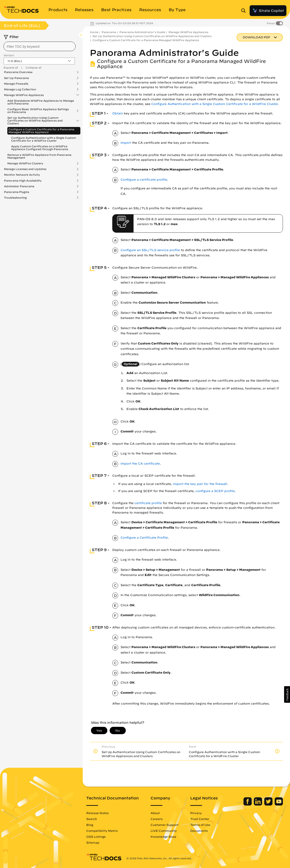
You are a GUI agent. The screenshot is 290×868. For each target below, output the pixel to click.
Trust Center (200, 819)
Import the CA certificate (140, 464)
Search (92, 819)
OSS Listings (96, 837)
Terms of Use (200, 825)
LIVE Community (164, 831)
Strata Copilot (268, 11)
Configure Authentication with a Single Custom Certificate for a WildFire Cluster (43, 139)
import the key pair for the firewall (200, 484)
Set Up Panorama (16, 78)
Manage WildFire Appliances (24, 95)
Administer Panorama (19, 186)
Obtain (118, 113)
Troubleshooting (15, 198)
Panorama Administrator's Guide (142, 32)
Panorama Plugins (17, 192)
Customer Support (164, 825)
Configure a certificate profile (144, 180)
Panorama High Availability (23, 181)
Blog (90, 825)
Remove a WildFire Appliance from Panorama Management (39, 156)
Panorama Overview (18, 72)
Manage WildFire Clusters (25, 163)
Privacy (196, 813)
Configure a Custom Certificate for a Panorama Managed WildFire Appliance (41, 131)
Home (94, 32)
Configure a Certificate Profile (144, 538)
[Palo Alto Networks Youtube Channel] (279, 804)
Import (126, 143)
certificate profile (148, 503)
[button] (287, 694)
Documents (199, 831)
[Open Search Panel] (245, 11)
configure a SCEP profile (215, 491)
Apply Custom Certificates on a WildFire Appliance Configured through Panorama (40, 148)
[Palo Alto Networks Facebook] (248, 804)
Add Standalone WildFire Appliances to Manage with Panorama (41, 102)
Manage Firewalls (16, 84)
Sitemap (93, 842)
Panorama (109, 32)
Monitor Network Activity (22, 175)
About (155, 813)
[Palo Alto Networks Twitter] (269, 804)
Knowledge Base (163, 837)
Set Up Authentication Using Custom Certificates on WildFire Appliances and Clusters (35, 121)
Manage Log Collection (20, 89)
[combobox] (40, 46)
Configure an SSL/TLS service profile (150, 250)
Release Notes (97, 813)
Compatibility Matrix (102, 831)
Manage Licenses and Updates (25, 169)
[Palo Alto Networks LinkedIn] (258, 804)
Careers (157, 819)
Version (9, 55)
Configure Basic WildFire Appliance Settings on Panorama (38, 111)
